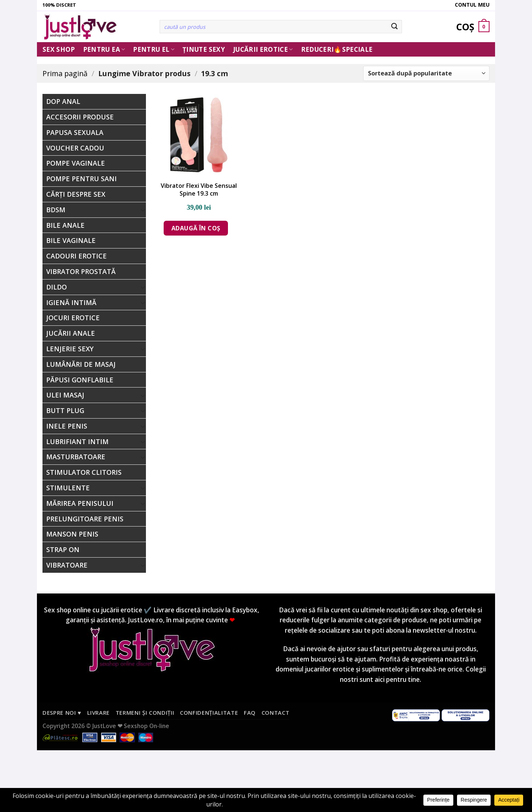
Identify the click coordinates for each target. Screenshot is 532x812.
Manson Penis (72, 534)
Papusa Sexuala (75, 132)
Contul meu (472, 5)
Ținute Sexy (204, 49)
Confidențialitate (209, 713)
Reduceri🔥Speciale (337, 49)
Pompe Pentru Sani (81, 179)
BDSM (56, 210)
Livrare (99, 713)
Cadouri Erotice (76, 256)
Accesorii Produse (80, 117)
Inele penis (67, 426)
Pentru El (154, 49)
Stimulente (68, 488)
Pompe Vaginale (76, 163)
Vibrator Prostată (81, 271)
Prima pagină (65, 73)
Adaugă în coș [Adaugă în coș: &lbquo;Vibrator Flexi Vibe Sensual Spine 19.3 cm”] (196, 228)
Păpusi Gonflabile (80, 380)
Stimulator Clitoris (84, 472)
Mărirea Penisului (80, 503)
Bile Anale (65, 225)
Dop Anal (63, 101)
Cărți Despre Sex (76, 194)
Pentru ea (104, 49)
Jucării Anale (71, 333)
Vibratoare (67, 565)
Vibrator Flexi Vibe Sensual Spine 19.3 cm (199, 190)
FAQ (250, 713)
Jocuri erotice (73, 318)
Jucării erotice (263, 49)
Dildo (57, 287)
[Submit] (395, 27)
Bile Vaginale (71, 240)
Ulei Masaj (65, 395)
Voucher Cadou (75, 148)
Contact (276, 713)
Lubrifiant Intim (77, 441)
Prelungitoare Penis (85, 519)
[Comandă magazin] (426, 73)
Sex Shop (59, 49)
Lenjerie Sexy (70, 349)
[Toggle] (143, 210)
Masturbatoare (76, 457)
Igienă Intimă (71, 302)
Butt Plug (65, 410)
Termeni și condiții (145, 713)
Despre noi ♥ (62, 713)
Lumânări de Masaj (81, 364)
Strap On (63, 549)
